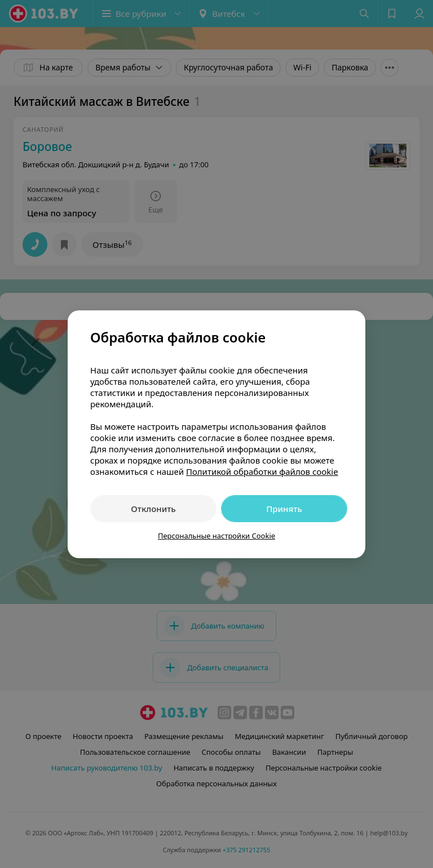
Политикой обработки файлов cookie (262, 471)
